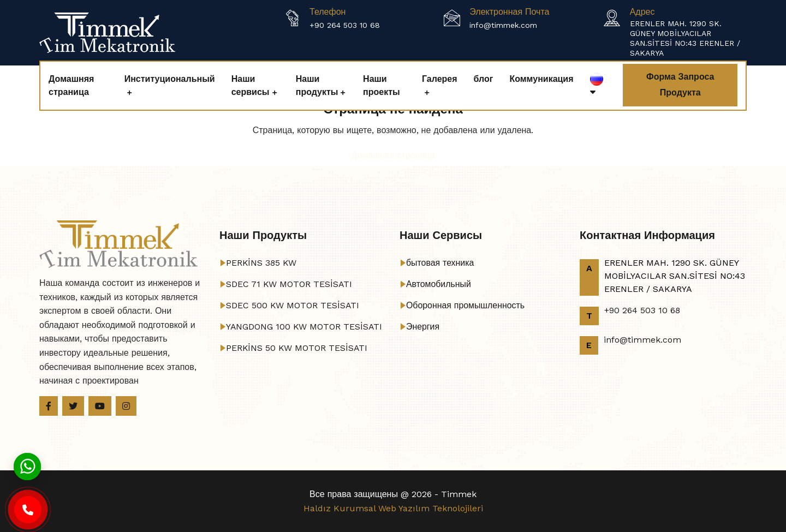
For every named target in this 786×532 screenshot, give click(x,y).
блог (484, 79)
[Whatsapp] (27, 466)
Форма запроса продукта (680, 85)
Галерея (440, 79)
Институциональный (170, 79)
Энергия (423, 327)
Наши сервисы (251, 85)
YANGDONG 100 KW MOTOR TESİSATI (305, 327)
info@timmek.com (503, 25)
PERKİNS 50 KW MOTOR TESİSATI (297, 348)
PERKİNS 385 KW (262, 263)
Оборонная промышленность (466, 305)
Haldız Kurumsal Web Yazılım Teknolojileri (393, 508)
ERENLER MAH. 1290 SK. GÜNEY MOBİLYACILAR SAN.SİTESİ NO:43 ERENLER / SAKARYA (685, 38)
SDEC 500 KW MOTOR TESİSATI (293, 305)
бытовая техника (440, 263)
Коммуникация (541, 79)
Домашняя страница (71, 85)
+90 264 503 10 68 (345, 25)
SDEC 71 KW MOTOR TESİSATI (290, 284)
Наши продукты (317, 85)
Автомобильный (439, 284)
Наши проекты (382, 85)
